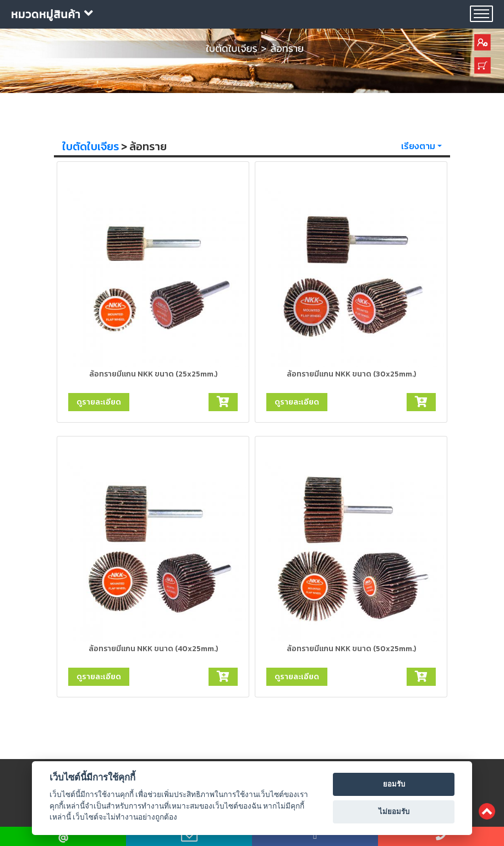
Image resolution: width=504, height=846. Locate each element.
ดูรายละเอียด (99, 402)
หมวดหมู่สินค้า (52, 14)
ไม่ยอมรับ (394, 812)
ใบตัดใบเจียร (91, 146)
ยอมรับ (394, 784)
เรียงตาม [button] (418, 146)
